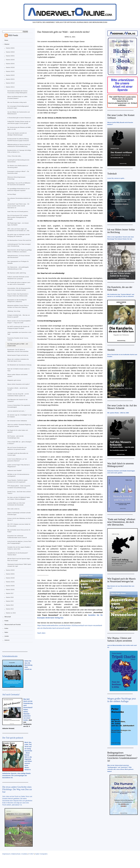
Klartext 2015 (10, 601)
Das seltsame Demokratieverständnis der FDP (19, 199)
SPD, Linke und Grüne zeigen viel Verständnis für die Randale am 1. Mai (18, 230)
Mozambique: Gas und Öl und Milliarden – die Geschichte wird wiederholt (19, 184)
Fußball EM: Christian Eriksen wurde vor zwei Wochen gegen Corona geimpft (19, 122)
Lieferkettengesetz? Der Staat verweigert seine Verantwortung (19, 245)
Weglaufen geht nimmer (14, 380)
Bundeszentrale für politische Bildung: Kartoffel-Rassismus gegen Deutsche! (18, 140)
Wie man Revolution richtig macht (17, 102)
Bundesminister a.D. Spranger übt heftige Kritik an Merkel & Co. (19, 151)
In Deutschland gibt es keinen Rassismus (19, 118)
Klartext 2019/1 (10, 582)
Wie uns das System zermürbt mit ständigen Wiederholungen (17, 134)
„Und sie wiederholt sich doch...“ (17, 411)
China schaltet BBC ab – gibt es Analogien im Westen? (19, 443)
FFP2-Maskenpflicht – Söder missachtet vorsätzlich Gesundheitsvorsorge (19, 487)
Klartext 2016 (10, 597)
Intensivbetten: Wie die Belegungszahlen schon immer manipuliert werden (19, 289)
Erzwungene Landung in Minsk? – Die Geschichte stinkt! (18, 172)
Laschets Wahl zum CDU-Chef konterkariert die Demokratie (16, 504)
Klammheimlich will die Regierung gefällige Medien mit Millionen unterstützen (19, 251)
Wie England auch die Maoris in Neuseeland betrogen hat (122, 580)
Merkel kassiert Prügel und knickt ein (18, 355)
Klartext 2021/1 (10, 87)
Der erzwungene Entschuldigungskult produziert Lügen (18, 107)
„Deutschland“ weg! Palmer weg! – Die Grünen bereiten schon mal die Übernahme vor (18, 206)
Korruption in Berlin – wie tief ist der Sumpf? (17, 389)
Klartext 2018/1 (10, 590)
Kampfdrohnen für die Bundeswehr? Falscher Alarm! (18, 554)
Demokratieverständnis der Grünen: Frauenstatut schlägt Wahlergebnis (17, 92)
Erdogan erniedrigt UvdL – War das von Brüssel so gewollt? (19, 316)
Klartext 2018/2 (10, 586)
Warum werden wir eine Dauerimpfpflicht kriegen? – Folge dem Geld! (19, 322)
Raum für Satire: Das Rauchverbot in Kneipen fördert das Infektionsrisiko (18, 295)
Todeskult (112, 174)
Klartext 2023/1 (10, 71)
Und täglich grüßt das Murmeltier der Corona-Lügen (18, 454)
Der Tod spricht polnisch (13, 738)
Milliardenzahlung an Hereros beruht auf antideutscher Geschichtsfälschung (19, 145)
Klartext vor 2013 (11, 613)
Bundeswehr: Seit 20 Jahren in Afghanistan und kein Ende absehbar (18, 350)
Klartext (7, 44)
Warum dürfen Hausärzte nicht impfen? (18, 384)
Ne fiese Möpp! (12, 194)
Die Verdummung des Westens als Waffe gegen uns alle (19, 128)
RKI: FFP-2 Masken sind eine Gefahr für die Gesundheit (19, 525)
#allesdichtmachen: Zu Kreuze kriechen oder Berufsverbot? (19, 257)
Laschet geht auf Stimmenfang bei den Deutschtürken (18, 161)
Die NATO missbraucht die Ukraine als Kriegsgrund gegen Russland (18, 327)
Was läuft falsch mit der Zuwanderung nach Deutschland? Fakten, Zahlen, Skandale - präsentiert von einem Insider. (28, 710)
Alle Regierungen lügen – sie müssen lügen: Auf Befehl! (18, 224)
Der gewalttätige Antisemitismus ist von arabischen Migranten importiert (18, 190)
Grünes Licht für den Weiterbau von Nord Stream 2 (19, 519)
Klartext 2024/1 (10, 64)
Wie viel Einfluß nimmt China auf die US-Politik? (19, 531)
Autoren (7, 640)
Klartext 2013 (10, 609)
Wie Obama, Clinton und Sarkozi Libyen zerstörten (120, 639)
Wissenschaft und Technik (13, 625)
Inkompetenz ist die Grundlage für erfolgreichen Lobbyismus (17, 301)
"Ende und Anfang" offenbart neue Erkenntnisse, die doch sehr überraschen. (121, 522)
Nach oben (41, 633)
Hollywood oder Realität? (14, 470)
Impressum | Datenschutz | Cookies (15, 854)
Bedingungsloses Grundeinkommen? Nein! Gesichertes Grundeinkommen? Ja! (122, 757)
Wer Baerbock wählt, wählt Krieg (17, 273)
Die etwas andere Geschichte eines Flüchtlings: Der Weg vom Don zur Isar (17, 789)
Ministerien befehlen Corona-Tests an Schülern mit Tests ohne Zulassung (18, 306)
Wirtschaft (8, 617)
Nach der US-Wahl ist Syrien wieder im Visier (18, 370)
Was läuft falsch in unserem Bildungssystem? (121, 465)
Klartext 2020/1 (10, 574)
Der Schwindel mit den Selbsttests (17, 421)
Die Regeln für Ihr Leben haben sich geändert (18, 431)
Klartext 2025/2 (10, 52)
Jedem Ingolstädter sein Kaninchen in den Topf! (19, 333)
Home (6, 40)
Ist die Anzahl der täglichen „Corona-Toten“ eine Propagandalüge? (20, 542)
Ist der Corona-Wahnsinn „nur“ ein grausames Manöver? (17, 460)
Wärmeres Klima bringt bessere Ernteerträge (16, 178)
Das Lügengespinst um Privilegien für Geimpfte (18, 262)
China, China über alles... (15, 156)
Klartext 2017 (10, 593)
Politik (6, 621)
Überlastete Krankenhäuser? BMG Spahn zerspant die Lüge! (19, 565)
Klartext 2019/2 (10, 578)
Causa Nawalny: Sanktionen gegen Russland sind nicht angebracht (17, 481)
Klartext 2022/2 (10, 75)
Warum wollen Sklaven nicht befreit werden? (17, 375)
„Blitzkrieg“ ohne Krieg (14, 311)
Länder (7, 636)
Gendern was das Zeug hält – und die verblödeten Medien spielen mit (18, 395)
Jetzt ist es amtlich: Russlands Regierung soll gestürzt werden (19, 425)
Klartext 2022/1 (10, 79)
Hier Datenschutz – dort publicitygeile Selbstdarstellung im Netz (18, 268)
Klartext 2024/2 (10, 60)
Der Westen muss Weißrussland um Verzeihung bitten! (18, 167)
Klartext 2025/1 (10, 56)
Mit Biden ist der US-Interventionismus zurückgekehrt (18, 475)
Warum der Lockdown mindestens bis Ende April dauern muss (18, 360)
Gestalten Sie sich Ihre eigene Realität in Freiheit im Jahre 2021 (19, 548)
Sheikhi (111, 350)
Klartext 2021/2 (10, 83)
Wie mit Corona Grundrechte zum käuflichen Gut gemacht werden (17, 448)
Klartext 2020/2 (10, 570)
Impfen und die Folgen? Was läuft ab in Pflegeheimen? (18, 466)
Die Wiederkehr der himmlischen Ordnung (19, 365)
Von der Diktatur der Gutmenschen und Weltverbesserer (18, 113)
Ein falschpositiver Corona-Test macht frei (19, 240)
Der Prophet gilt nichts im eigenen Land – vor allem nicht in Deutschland (19, 283)
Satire (6, 632)
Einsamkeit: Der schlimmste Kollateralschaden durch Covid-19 (17, 537)
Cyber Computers (41, 854)
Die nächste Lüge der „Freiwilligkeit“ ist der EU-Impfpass (19, 416)
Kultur (6, 628)
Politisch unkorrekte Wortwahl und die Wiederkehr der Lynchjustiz (18, 278)
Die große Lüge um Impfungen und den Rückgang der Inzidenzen (19, 235)
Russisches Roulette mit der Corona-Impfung (18, 339)
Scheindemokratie (10, 656)
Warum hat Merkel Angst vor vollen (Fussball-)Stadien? (17, 97)
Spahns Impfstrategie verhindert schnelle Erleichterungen (19, 514)
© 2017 (31, 854)
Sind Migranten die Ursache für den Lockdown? (17, 400)
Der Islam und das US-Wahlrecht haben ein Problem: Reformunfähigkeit (19, 498)
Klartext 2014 (10, 605)
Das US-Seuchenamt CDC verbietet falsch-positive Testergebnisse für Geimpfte (18, 217)
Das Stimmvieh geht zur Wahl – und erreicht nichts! (18, 345)
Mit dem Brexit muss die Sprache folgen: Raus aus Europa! (19, 560)
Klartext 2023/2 (10, 67)
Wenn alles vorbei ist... (14, 509)
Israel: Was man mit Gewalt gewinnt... (18, 212)
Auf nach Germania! (11, 695)
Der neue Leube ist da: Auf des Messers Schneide (122, 407)
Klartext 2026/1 (10, 48)
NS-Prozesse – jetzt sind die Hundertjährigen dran (15, 437)
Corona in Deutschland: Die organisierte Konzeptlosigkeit (19, 406)
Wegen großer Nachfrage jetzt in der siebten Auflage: (122, 700)
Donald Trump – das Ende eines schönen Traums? (19, 493)
